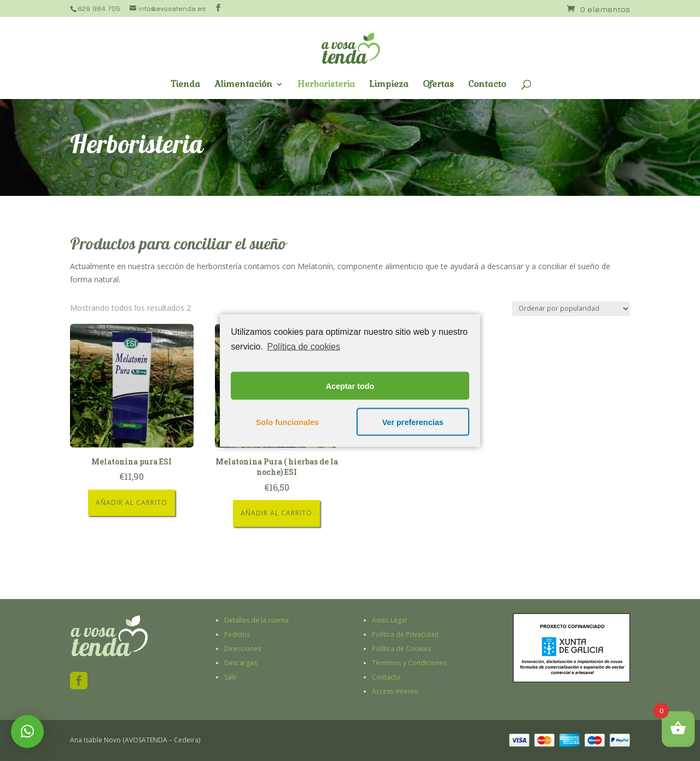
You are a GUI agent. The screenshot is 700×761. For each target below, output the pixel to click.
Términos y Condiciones (409, 663)
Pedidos (237, 634)
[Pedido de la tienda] (571, 309)
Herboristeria (326, 85)
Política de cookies (304, 346)
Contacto (487, 85)
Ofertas (438, 85)
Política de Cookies (401, 649)
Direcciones (243, 649)
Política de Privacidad (405, 634)
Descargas (241, 663)
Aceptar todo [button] (350, 386)
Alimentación (243, 85)
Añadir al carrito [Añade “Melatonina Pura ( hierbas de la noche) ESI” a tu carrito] (276, 513)
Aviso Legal (389, 620)
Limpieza (389, 85)
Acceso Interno (395, 691)
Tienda (185, 85)
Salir (231, 677)
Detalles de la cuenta (256, 620)
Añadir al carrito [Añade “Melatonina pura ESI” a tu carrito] (132, 503)
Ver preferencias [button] (413, 422)
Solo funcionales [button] (287, 422)
